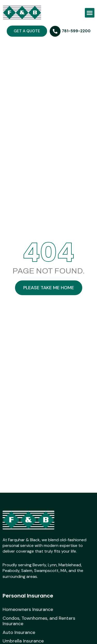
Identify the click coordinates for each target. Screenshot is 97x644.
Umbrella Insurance (23, 641)
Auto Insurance (19, 633)
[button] (90, 13)
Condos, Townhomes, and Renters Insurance (39, 621)
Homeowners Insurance (28, 610)
